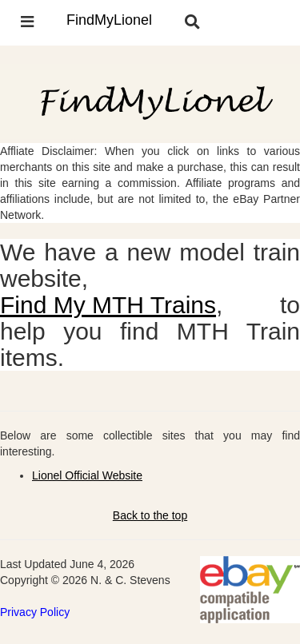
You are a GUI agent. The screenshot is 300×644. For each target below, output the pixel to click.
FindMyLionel (109, 20)
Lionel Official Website (87, 475)
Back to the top (150, 515)
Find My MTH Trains (108, 305)
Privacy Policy (35, 612)
